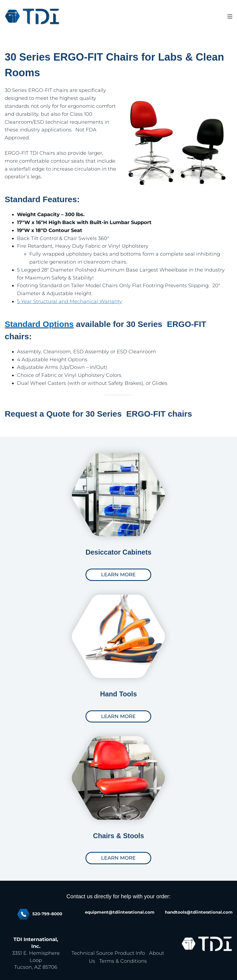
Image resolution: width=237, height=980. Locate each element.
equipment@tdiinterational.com (120, 912)
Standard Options (39, 324)
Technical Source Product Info (108, 953)
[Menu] (230, 16)
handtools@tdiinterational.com (199, 912)
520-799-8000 (47, 914)
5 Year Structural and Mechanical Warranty (69, 301)
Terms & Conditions (123, 961)
